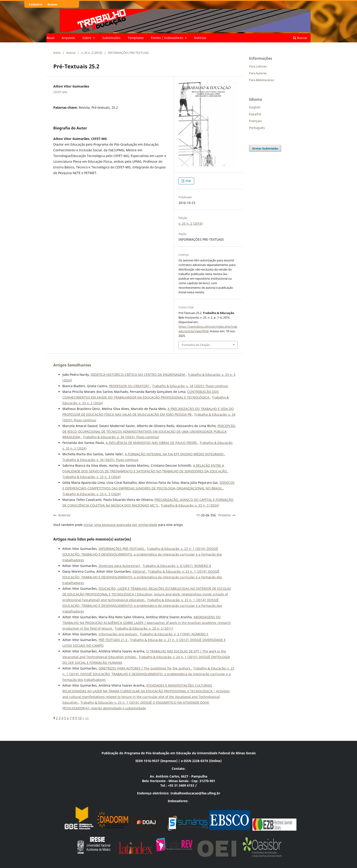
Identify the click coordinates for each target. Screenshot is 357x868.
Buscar (300, 38)
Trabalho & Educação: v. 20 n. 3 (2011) (144, 628)
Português (257, 128)
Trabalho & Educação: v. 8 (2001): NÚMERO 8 (177, 566)
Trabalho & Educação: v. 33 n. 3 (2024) (92, 477)
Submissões (111, 38)
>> (87, 718)
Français (255, 121)
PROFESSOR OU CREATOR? (130, 386)
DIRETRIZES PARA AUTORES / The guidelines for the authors (145, 668)
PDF (188, 181)
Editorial (139, 571)
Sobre (87, 38)
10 (80, 718)
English (255, 107)
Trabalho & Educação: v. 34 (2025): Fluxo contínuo (190, 386)
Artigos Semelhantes (72, 365)
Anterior (64, 515)
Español (255, 114)
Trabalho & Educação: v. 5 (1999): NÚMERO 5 (174, 634)
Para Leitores (258, 66)
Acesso (52, 4)
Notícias (200, 38)
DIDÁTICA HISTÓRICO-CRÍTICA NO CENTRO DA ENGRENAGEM (138, 375)
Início (57, 53)
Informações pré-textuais (118, 634)
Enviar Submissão (265, 148)
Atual (50, 38)
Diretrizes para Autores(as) (120, 566)
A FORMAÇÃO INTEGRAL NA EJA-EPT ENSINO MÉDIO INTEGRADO (175, 454)
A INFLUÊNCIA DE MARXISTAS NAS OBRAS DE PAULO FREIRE (152, 443)
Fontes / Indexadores (168, 38)
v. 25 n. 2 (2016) (92, 53)
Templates (136, 38)
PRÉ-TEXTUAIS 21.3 (113, 640)
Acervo (71, 53)
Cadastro (36, 4)
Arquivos (68, 38)
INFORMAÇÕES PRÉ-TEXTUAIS (122, 549)
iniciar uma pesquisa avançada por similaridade (120, 525)
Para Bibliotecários (262, 80)
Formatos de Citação (196, 345)
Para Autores (258, 73)
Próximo (224, 515)
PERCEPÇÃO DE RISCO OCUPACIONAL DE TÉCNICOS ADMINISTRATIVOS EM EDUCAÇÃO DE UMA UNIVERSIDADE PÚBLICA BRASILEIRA (149, 431)
